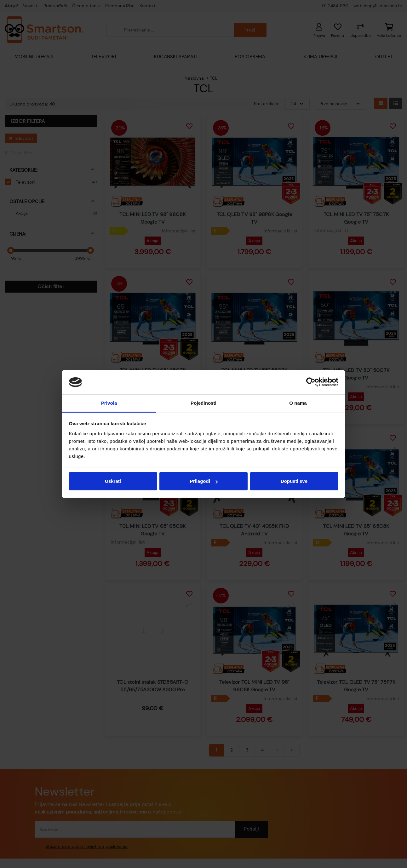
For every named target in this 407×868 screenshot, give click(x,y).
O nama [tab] (298, 403)
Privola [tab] (109, 403)
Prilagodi (204, 481)
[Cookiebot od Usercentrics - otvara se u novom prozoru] (311, 382)
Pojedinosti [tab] (203, 403)
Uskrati (113, 481)
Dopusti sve (294, 481)
